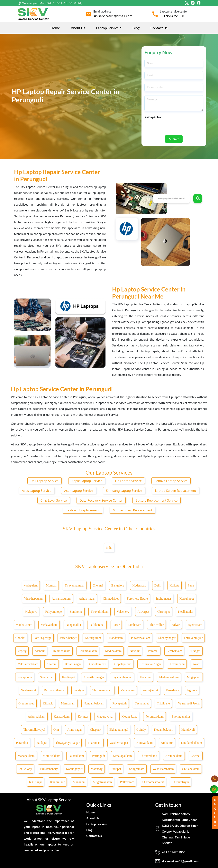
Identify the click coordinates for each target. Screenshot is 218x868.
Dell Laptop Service (45, 481)
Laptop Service (97, 824)
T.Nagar (195, 651)
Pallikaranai (97, 625)
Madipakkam (113, 651)
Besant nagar (73, 664)
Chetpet (196, 756)
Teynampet (142, 703)
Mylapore (31, 612)
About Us (78, 28)
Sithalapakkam (122, 756)
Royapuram (25, 677)
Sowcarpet (47, 677)
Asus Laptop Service (37, 491)
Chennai (98, 585)
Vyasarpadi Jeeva (189, 703)
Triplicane (163, 703)
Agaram (52, 664)
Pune (191, 585)
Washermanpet (119, 743)
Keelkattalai (186, 612)
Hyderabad (139, 585)
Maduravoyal (105, 716)
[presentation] (174, 127)
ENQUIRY (215, 813)
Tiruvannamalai (75, 585)
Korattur (83, 716)
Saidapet (42, 743)
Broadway (173, 690)
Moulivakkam (52, 756)
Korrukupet (187, 599)
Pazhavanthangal (55, 690)
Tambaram (134, 625)
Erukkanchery (49, 769)
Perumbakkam (154, 716)
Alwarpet (143, 612)
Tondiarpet (68, 677)
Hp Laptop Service (128, 481)
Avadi (196, 664)
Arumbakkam (174, 756)
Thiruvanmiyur (193, 638)
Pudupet (116, 769)
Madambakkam (169, 677)
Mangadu (79, 782)
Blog (136, 28)
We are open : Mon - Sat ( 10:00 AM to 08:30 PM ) (52, 3)
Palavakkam (76, 756)
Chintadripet (111, 599)
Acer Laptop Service (79, 491)
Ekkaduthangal (119, 730)
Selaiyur (79, 690)
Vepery (22, 651)
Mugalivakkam (102, 782)
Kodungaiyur (74, 769)
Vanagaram (128, 690)
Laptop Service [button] (107, 28)
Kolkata (174, 585)
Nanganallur (73, 625)
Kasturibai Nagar (150, 664)
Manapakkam (26, 756)
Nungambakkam (94, 703)
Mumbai (51, 585)
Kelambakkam (88, 651)
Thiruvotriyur (181, 782)
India (109, 548)
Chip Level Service (54, 500)
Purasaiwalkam (141, 638)
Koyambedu (177, 664)
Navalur (135, 651)
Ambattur (167, 743)
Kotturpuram (93, 638)
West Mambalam (163, 769)
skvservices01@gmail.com (113, 16)
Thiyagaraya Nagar (67, 743)
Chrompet (164, 612)
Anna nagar (75, 730)
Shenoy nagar (167, 638)
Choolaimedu (98, 664)
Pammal (153, 651)
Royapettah (119, 703)
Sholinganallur (181, 716)
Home (55, 28)
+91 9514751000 (172, 16)
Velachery (123, 612)
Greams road (26, 703)
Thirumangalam (102, 690)
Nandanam (116, 638)
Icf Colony (25, 769)
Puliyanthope (53, 612)
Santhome (76, 612)
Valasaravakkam (28, 664)
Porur (116, 625)
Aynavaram (195, 625)
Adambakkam (37, 716)
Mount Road (129, 716)
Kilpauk (48, 703)
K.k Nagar (36, 782)
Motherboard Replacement (133, 510)
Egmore (192, 690)
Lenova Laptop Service (171, 481)
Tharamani (94, 743)
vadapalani (31, 585)
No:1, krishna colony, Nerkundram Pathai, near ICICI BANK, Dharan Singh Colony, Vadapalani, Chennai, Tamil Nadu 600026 (180, 828)
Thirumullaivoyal (34, 730)
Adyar (176, 625)
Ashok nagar (87, 599)
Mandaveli (188, 730)
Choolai (20, 638)
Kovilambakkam (191, 743)
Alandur (40, 651)
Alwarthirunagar (94, 677)
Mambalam (68, 703)
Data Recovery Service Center (101, 500)
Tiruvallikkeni (100, 612)
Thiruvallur (156, 625)
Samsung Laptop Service (124, 491)
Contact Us (159, 28)
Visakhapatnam (34, 599)
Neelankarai (28, 690)
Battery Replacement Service (157, 500)
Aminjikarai (150, 690)
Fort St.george (42, 638)
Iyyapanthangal (122, 677)
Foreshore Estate (137, 599)
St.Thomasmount (153, 782)
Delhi (158, 585)
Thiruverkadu (149, 756)
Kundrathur (57, 782)
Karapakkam (62, 716)
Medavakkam (49, 625)
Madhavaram (24, 625)
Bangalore (118, 585)
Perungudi (99, 756)
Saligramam (137, 769)
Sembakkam (174, 651)
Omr (56, 730)
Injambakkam (62, 651)
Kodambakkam (164, 730)
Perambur (22, 743)
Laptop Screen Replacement (176, 491)
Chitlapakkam (191, 769)
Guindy (141, 730)
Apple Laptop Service (87, 481)
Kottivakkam (144, 743)
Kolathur (145, 677)
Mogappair (194, 677)
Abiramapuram (61, 599)
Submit (174, 139)
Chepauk (96, 730)
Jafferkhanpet (68, 638)
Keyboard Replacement (83, 510)
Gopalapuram (123, 664)
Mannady (96, 769)
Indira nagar (164, 599)
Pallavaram (127, 782)
